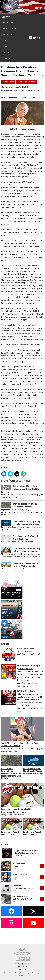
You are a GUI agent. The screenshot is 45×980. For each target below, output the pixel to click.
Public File (22, 970)
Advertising (9, 23)
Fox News (17, 886)
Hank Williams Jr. (22, 853)
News (6, 29)
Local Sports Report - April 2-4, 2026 (11, 833)
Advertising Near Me (22, 964)
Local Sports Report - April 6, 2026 (16, 809)
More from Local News (28, 82)
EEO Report (22, 967)
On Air (6, 53)
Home (6, 17)
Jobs (5, 41)
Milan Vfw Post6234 (35, 654)
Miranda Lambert (20, 897)
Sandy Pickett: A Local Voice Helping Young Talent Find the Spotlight (20, 489)
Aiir (33, 973)
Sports (15, 29)
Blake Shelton (19, 864)
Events (5, 644)
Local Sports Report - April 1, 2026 (33, 833)
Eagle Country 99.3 (23, 851)
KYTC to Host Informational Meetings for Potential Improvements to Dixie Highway (19, 507)
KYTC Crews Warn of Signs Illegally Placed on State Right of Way (33, 771)
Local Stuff (8, 35)
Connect (7, 59)
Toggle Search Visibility (42, 38)
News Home (10, 82)
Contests (7, 47)
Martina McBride (20, 875)
